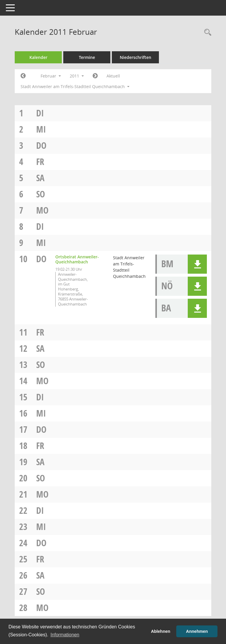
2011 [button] (77, 76)
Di (40, 113)
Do (41, 145)
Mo (42, 210)
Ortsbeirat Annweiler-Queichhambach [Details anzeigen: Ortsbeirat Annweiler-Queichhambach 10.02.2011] (77, 259)
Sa (40, 178)
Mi (41, 129)
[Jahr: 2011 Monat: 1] (23, 76)
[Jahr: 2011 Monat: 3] (95, 76)
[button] (197, 264)
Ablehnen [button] (161, 631)
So (41, 194)
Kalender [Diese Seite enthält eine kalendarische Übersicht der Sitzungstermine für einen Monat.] (38, 57)
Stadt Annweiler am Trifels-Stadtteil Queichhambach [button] (75, 86)
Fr (40, 162)
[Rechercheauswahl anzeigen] (206, 33)
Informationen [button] (65, 635)
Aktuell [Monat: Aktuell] (113, 76)
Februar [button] (51, 76)
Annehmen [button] (197, 631)
